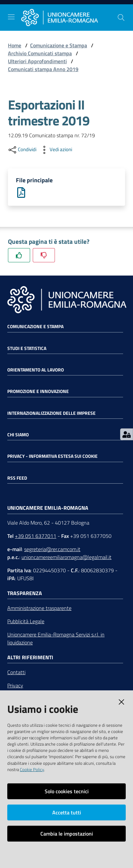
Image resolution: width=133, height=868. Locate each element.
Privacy (15, 685)
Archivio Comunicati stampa (40, 53)
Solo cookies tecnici (67, 791)
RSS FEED (17, 478)
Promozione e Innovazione (38, 391)
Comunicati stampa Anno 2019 (43, 69)
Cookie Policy (32, 769)
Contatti (16, 672)
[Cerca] (121, 18)
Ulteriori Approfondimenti (37, 61)
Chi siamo (18, 435)
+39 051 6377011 (36, 536)
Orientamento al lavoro (36, 370)
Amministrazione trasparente (39, 608)
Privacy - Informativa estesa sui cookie (52, 456)
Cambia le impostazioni (67, 834)
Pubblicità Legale (26, 621)
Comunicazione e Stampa (59, 45)
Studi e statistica (27, 348)
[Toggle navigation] (11, 17)
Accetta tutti (67, 812)
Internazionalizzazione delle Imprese (51, 413)
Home (15, 45)
